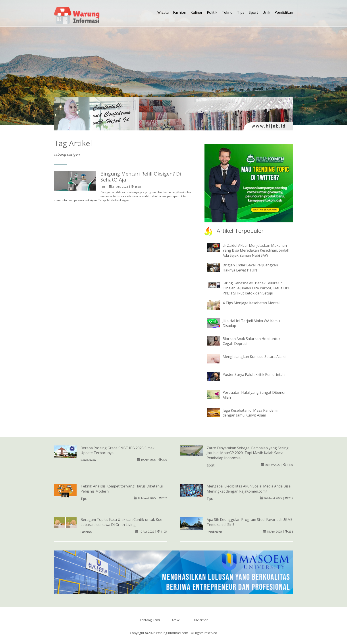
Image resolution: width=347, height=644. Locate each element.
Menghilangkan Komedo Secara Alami (254, 357)
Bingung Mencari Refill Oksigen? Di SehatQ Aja (141, 177)
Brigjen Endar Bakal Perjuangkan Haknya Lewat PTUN (250, 268)
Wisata (163, 12)
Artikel (176, 620)
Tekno (227, 12)
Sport (253, 12)
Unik (266, 12)
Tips (241, 12)
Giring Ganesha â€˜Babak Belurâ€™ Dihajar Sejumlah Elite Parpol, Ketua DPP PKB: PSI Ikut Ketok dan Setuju (256, 288)
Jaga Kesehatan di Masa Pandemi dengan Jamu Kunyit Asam (250, 413)
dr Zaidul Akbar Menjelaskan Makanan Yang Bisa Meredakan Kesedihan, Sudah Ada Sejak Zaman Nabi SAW (256, 250)
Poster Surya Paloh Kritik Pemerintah (254, 375)
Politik (212, 12)
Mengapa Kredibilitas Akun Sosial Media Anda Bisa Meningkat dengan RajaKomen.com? (249, 489)
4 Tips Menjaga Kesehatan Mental (251, 303)
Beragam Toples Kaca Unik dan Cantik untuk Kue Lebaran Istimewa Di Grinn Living (121, 522)
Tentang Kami (150, 620)
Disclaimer (200, 620)
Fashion (180, 12)
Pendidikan (284, 12)
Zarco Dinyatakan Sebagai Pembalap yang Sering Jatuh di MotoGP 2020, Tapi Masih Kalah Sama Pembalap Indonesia (248, 453)
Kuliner (197, 12)
